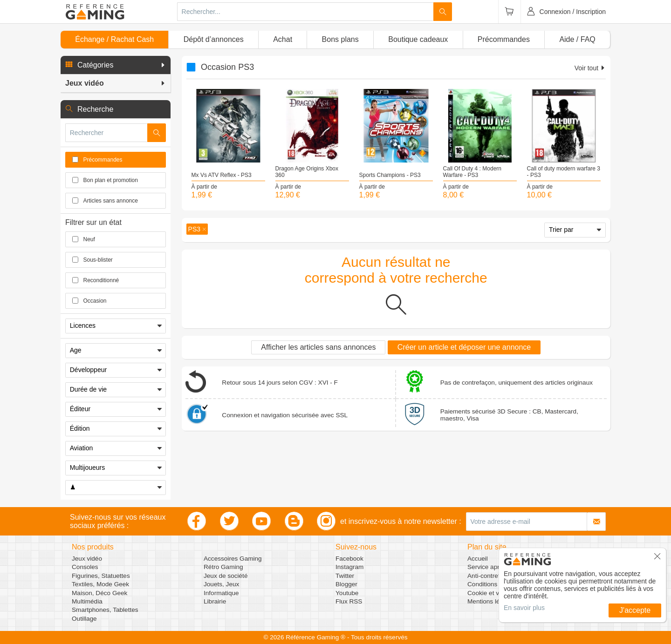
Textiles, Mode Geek (100, 584)
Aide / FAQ (577, 39)
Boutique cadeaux (418, 39)
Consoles (85, 567)
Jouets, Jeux (221, 584)
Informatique (221, 593)
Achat (283, 39)
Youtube (347, 593)
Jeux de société (226, 576)
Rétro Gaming (223, 567)
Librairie (215, 601)
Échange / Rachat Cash (114, 39)
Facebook (349, 559)
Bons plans (340, 39)
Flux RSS (349, 601)
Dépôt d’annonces (214, 39)
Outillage (84, 619)
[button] (116, 65)
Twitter (345, 576)
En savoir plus (524, 608)
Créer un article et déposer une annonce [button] (464, 347)
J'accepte (635, 610)
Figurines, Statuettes (101, 576)
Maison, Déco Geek (99, 593)
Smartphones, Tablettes (105, 610)
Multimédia (87, 601)
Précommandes (504, 39)
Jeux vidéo (87, 559)
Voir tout (590, 68)
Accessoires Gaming (233, 559)
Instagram (349, 567)
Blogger (346, 584)
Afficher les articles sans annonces (318, 347)
